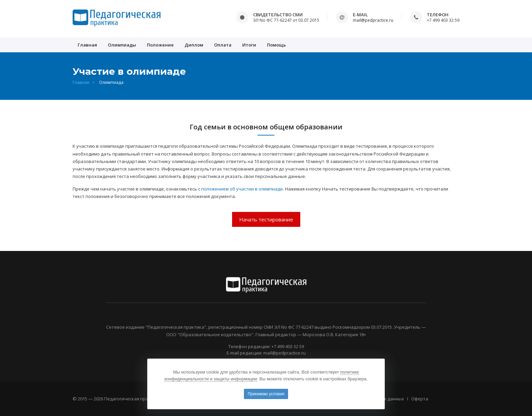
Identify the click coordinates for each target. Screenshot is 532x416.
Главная (87, 45)
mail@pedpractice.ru (373, 20)
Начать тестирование (266, 219)
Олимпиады (122, 45)
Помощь (277, 45)
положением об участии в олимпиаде (242, 189)
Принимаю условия (266, 394)
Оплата (223, 45)
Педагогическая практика (132, 399)
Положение (160, 45)
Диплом (194, 45)
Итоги (249, 45)
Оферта (420, 399)
